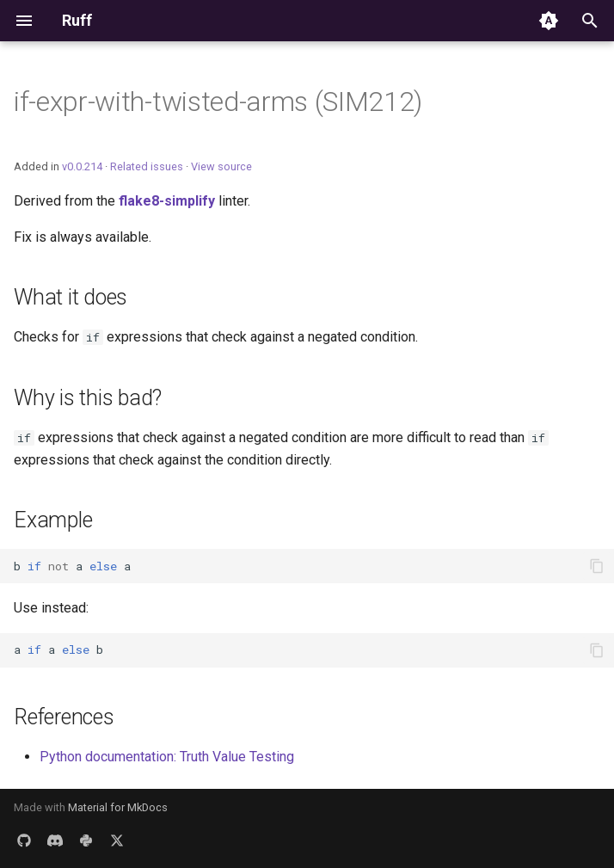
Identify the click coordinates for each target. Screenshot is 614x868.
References (64, 717)
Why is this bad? (88, 398)
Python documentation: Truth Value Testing (167, 757)
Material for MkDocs (118, 807)
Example (53, 520)
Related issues (147, 166)
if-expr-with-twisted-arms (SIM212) (218, 102)
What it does (71, 297)
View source (221, 166)
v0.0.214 (82, 166)
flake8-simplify (167, 201)
